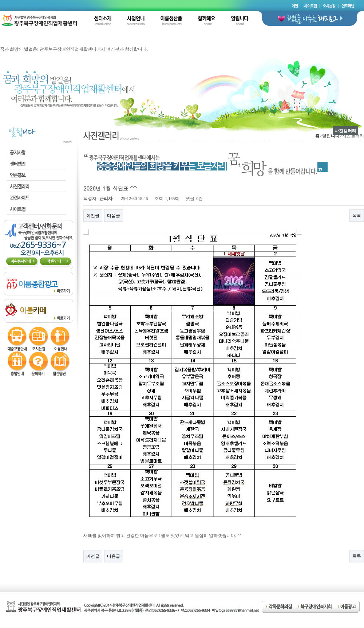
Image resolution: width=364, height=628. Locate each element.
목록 (357, 216)
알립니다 (331, 136)
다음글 (114, 216)
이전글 (93, 216)
